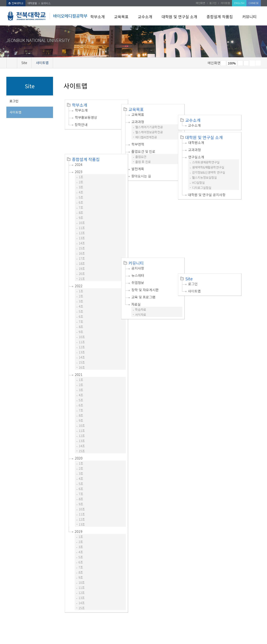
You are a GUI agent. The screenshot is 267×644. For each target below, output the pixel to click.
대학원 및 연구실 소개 (179, 17)
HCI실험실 (216, 167)
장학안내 (81, 125)
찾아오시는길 (101, 617)
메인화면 (200, 3)
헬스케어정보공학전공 (158, 128)
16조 (82, 230)
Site (207, 192)
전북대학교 (16, 3)
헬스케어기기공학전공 (158, 122)
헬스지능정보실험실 (222, 162)
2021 (79, 352)
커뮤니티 (249, 17)
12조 (82, 210)
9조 (81, 195)
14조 (82, 220)
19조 (82, 246)
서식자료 (150, 235)
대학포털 (32, 3)
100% (232, 63)
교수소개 (145, 17)
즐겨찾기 (246, 63)
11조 (82, 205)
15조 (82, 225)
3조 (81, 164)
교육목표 (121, 17)
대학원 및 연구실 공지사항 (225, 179)
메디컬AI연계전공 (155, 133)
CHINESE (254, 3)
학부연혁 (147, 140)
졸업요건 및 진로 (152, 147)
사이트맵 (225, 3)
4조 (81, 169)
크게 (240, 63)
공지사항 (147, 189)
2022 (79, 263)
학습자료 (150, 230)
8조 (81, 190)
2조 (81, 159)
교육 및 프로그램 (152, 218)
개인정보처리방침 (44, 617)
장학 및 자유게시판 (154, 210)
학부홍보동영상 (86, 117)
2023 (79, 149)
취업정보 (147, 203)
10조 (82, 200)
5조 (81, 174)
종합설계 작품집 (220, 17)
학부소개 (98, 17)
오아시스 (46, 3)
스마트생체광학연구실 (224, 147)
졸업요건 (150, 152)
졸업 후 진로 (152, 157)
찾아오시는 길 (150, 172)
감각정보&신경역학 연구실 (226, 157)
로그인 (213, 3)
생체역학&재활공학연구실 (226, 152)
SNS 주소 (258, 63)
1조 (81, 154)
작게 (223, 63)
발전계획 (147, 164)
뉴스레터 (147, 196)
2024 (79, 142)
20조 (82, 251)
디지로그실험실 (220, 172)
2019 (78, 509)
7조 (81, 185)
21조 (82, 256)
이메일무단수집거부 (74, 617)
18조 (82, 241)
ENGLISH (239, 3)
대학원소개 (214, 127)
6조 (81, 180)
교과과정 (147, 117)
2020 (79, 435)
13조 (82, 215)
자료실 (145, 225)
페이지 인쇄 (252, 63)
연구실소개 (214, 142)
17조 (82, 236)
